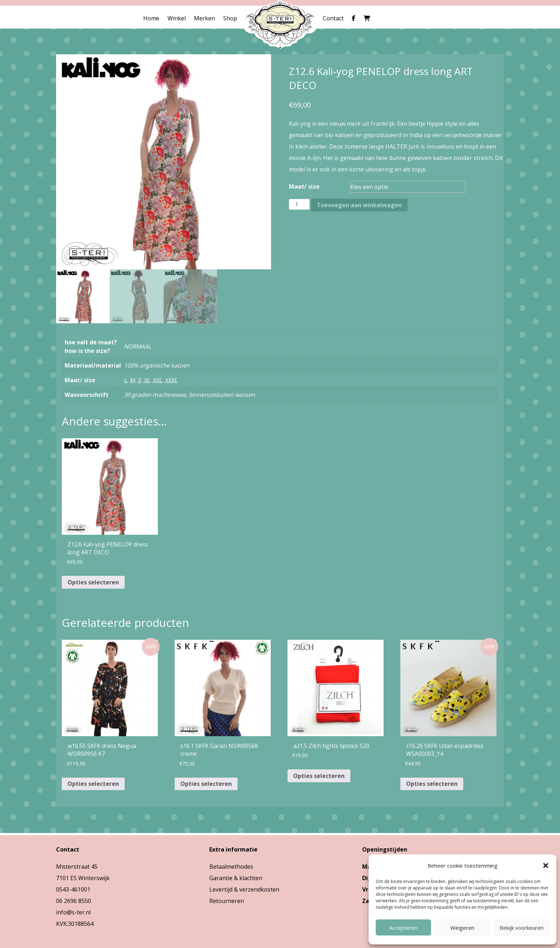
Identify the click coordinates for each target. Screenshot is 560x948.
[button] (546, 865)
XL (147, 380)
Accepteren (403, 928)
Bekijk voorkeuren (522, 928)
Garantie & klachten (236, 878)
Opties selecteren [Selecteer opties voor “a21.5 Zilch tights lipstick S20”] (319, 776)
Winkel (177, 18)
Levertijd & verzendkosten (244, 889)
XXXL (171, 380)
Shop (230, 18)
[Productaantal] (299, 204)
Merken (204, 18)
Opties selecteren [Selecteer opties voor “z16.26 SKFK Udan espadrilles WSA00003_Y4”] (432, 784)
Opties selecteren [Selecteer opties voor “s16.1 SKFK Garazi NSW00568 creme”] (206, 784)
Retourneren (227, 901)
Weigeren (462, 928)
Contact (333, 18)
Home (151, 18)
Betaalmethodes (231, 867)
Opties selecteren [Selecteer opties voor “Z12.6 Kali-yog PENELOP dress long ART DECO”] (93, 582)
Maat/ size (304, 186)
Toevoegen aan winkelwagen (359, 205)
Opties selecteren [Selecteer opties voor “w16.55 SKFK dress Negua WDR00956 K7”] (93, 784)
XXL (157, 380)
